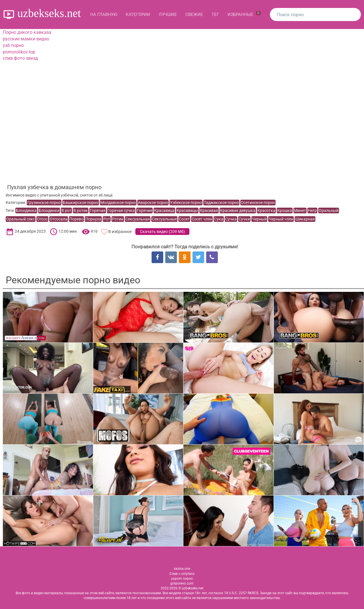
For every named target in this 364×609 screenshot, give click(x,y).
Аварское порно (153, 203)
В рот (66, 210)
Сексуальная (138, 219)
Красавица (164, 210)
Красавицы (187, 210)
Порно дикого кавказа (27, 32)
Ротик (118, 219)
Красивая (209, 210)
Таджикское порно (221, 203)
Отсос (42, 219)
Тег (215, 15)
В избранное (120, 232)
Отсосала (59, 219)
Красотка (266, 210)
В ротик (81, 210)
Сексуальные (164, 219)
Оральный (329, 210)
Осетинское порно (258, 203)
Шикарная (305, 219)
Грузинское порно (44, 203)
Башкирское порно (81, 203)
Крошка (285, 210)
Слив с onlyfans (182, 574)
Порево (76, 219)
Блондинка (26, 210)
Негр (312, 210)
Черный (259, 219)
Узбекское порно (186, 203)
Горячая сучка (121, 210)
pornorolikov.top (19, 52)
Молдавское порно (118, 203)
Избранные (244, 14)
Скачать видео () (162, 232)
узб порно (13, 45)
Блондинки (49, 210)
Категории (138, 15)
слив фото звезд (20, 58)
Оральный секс (21, 219)
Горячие (144, 210)
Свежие (194, 15)
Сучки (244, 219)
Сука (219, 219)
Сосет (184, 219)
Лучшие (168, 15)
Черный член (281, 219)
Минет (300, 210)
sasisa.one (182, 569)
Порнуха (93, 219)
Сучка (231, 219)
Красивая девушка (238, 210)
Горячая (98, 210)
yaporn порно (182, 579)
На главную (104, 15)
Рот (107, 219)
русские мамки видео (26, 39)
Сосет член (202, 219)
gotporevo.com (182, 583)
